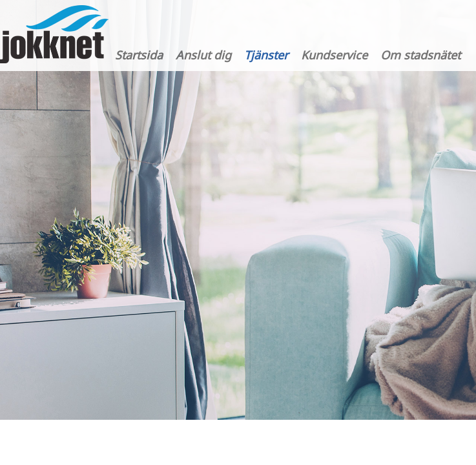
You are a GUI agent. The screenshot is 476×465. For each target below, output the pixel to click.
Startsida (139, 55)
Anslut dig (203, 55)
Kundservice (334, 55)
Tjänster (266, 55)
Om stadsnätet (420, 55)
